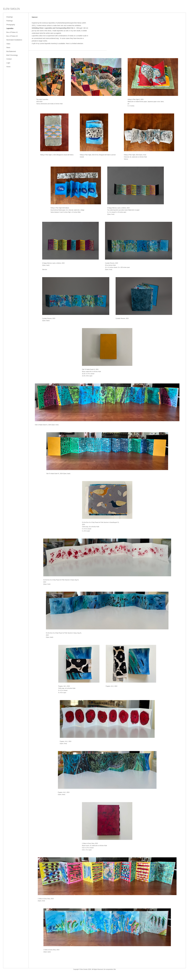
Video (8, 44)
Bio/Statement (11, 51)
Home (8, 67)
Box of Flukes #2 (12, 36)
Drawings (10, 17)
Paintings (10, 21)
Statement (35, 17)
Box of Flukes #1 (12, 32)
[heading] (11, 9)
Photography (11, 25)
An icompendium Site (110, 969)
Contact (9, 59)
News (8, 48)
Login (8, 63)
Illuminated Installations (14, 40)
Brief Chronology (12, 55)
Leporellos (10, 28)
